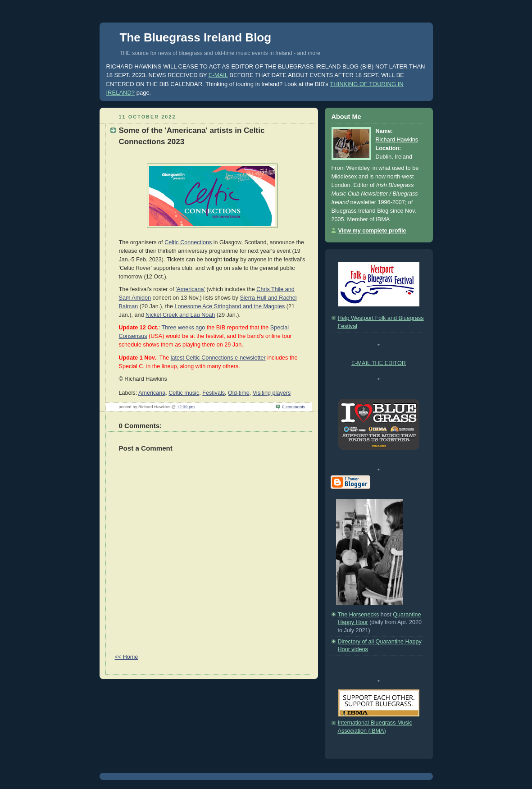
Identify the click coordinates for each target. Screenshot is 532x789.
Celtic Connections (188, 242)
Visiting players (272, 393)
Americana (152, 393)
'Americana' (190, 289)
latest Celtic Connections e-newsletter (218, 358)
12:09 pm (186, 407)
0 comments (293, 407)
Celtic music (184, 393)
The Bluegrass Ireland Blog (196, 37)
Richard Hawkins (397, 140)
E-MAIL (218, 75)
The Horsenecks (359, 615)
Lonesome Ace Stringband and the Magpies (230, 306)
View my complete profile (372, 231)
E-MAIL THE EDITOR (379, 363)
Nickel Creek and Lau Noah (180, 315)
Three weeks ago (184, 328)
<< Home (127, 657)
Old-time (239, 393)
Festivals (214, 393)
